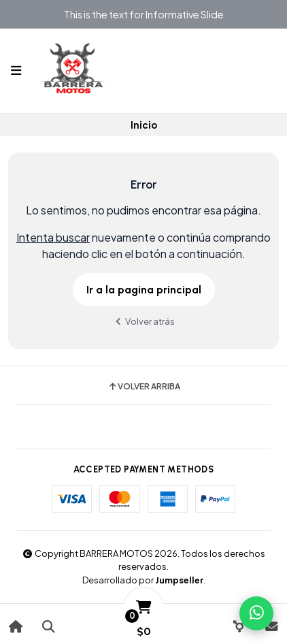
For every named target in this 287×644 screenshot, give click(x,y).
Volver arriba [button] (144, 387)
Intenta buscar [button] (53, 237)
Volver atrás (143, 321)
